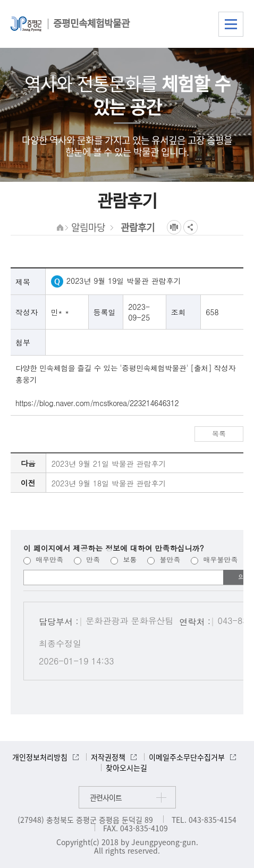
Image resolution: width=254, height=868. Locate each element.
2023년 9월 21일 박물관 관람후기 (109, 464)
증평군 (26, 24)
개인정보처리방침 (40, 757)
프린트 (174, 227)
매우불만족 (214, 559)
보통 (124, 559)
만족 (87, 559)
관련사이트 (106, 797)
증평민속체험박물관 (91, 23)
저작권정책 (108, 757)
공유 (190, 227)
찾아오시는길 (126, 768)
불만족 (164, 559)
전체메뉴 (231, 24)
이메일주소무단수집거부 (187, 757)
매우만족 (43, 559)
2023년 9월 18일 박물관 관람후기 (109, 483)
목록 (219, 433)
